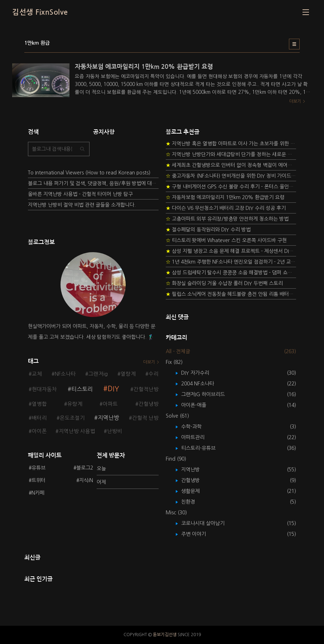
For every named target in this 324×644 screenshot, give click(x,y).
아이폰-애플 (199, 405)
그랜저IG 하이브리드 (208, 394)
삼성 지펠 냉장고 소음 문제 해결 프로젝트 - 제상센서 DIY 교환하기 (231, 251)
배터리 (39, 418)
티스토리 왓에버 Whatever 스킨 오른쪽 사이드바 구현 (226, 240)
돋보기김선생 (165, 635)
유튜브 (38, 468)
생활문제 (196, 491)
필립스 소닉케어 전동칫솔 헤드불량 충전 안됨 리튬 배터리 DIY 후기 (231, 294)
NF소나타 (65, 374)
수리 (154, 374)
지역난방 (108, 418)
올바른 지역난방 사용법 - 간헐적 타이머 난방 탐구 (80, 194)
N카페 (38, 493)
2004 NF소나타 (203, 384)
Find (176, 459)
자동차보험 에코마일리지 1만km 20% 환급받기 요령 (225, 197)
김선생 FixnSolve (40, 12)
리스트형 (294, 44)
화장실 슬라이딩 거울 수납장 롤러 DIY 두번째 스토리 (224, 283)
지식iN (86, 480)
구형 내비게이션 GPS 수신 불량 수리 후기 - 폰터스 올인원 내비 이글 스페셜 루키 (231, 187)
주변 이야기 (199, 534)
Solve (177, 416)
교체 (37, 374)
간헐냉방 (149, 404)
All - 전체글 (178, 351)
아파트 (110, 404)
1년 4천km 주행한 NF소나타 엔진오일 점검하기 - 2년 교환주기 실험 (231, 262)
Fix (174, 362)
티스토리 (82, 389)
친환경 (193, 502)
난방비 (115, 431)
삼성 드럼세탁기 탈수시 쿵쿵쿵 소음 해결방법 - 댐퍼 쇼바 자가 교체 (231, 273)
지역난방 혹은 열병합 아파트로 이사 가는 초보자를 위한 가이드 (231, 144)
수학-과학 (197, 427)
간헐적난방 (146, 389)
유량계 (75, 404)
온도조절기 (72, 418)
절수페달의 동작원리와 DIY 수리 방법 (208, 230)
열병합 (39, 404)
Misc (176, 513)
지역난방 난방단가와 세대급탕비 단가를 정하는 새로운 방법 (231, 154)
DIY (113, 389)
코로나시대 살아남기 (208, 523)
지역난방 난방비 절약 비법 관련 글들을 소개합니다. (82, 205)
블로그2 (85, 468)
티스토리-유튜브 (204, 448)
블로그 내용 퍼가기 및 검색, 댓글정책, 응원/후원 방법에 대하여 (93, 183)
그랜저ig (98, 374)
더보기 (149, 362)
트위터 (38, 480)
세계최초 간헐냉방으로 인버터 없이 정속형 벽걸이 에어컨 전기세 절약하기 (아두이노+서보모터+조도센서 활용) (231, 165)
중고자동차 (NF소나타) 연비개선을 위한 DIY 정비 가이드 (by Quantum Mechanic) (231, 176)
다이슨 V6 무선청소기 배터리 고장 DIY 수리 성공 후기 (226, 208)
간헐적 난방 (145, 418)
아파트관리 (198, 437)
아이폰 (39, 431)
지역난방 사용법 (77, 431)
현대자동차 (44, 389)
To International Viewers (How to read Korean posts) (89, 173)
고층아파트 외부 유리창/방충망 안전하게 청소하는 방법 (227, 219)
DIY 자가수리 (200, 373)
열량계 (128, 374)
